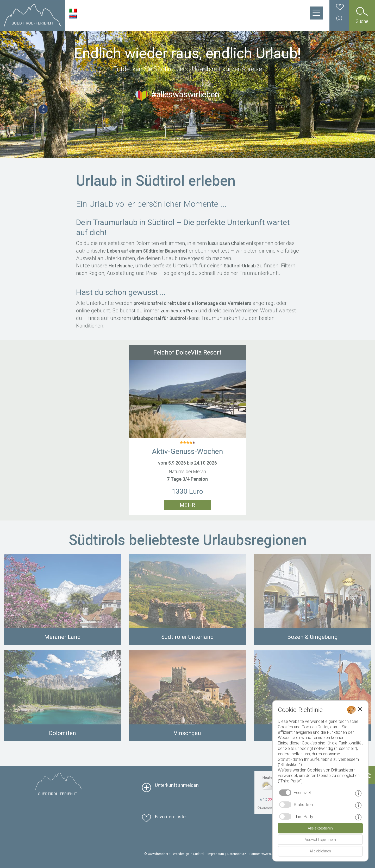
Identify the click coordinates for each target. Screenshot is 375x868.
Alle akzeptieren (320, 828)
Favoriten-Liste (170, 817)
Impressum (216, 854)
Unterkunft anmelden (177, 785)
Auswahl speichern (320, 840)
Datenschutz (237, 854)
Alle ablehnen (320, 851)
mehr (187, 505)
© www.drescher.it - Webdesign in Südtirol (174, 854)
